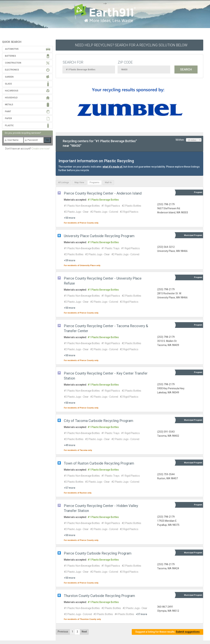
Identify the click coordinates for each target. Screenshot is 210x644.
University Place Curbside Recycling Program (99, 236)
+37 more (141, 614)
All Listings (63, 182)
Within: (188, 140)
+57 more (70, 488)
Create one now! (41, 149)
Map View (79, 182)
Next (84, 632)
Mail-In (108, 182)
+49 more (70, 445)
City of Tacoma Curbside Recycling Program (99, 421)
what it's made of (112, 167)
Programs (95, 182)
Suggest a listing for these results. (168, 632)
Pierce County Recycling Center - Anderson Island (103, 193)
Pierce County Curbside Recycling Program (98, 553)
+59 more (70, 260)
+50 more (70, 218)
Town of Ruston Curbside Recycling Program (99, 463)
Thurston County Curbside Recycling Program (99, 596)
